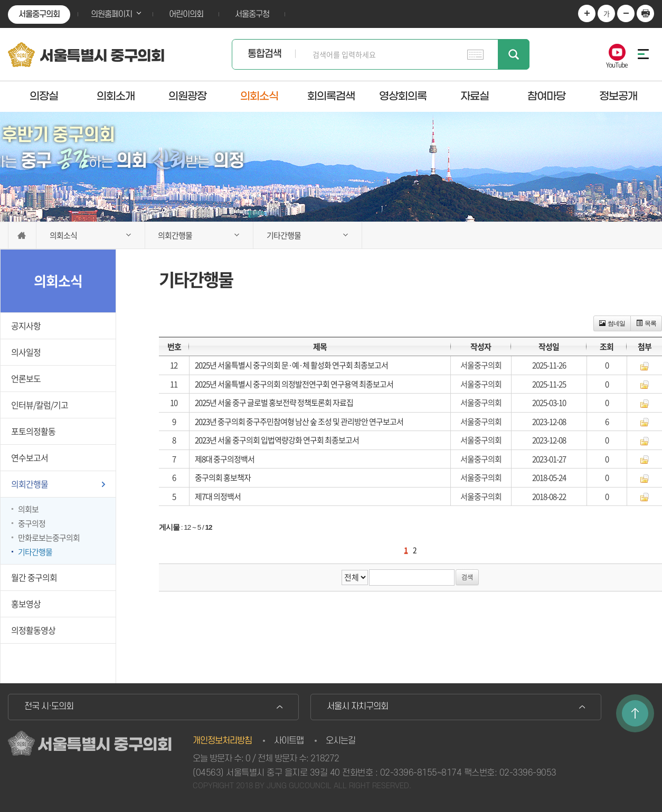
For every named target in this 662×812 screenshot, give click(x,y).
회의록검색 (331, 96)
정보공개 (618, 96)
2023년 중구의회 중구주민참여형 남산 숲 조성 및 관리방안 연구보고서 (299, 422)
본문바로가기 (0, 0)
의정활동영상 (33, 630)
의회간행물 (30, 484)
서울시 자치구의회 (357, 706)
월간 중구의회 (34, 577)
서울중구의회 (39, 14)
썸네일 (612, 323)
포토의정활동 (33, 431)
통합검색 (264, 54)
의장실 (44, 96)
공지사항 (26, 326)
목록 (646, 323)
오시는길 (341, 741)
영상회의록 (403, 96)
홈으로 (22, 235)
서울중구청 (252, 14)
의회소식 (259, 96)
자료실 (475, 96)
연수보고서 (30, 457)
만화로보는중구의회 (49, 538)
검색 (514, 54)
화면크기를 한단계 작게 (626, 13)
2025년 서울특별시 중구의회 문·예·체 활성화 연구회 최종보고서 (291, 365)
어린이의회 (186, 14)
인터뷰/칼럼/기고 (40, 405)
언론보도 (26, 378)
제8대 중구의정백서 (225, 459)
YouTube (617, 64)
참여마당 (546, 96)
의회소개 (116, 96)
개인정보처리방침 (222, 741)
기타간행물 (35, 552)
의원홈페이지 (111, 14)
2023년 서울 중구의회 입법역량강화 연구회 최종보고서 (277, 440)
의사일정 (26, 352)
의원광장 (187, 96)
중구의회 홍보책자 (223, 477)
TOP (635, 713)
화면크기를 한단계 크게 (587, 13)
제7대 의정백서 (218, 496)
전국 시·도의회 (49, 706)
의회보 (28, 509)
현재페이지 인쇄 (645, 13)
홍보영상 (26, 604)
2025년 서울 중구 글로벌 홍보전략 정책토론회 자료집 (274, 403)
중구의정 (32, 523)
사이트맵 (289, 741)
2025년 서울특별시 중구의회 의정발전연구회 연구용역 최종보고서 (294, 384)
